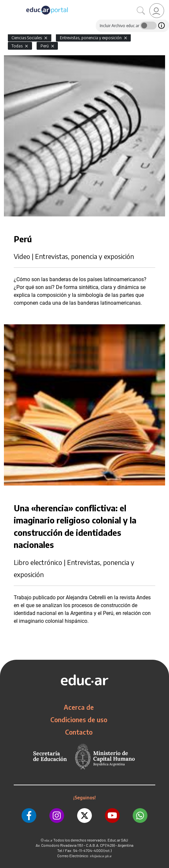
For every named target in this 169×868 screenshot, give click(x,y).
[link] (157, 11)
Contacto (79, 732)
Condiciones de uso (79, 720)
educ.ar (49, 840)
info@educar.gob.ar (101, 856)
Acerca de (79, 707)
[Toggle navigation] (6, 4)
